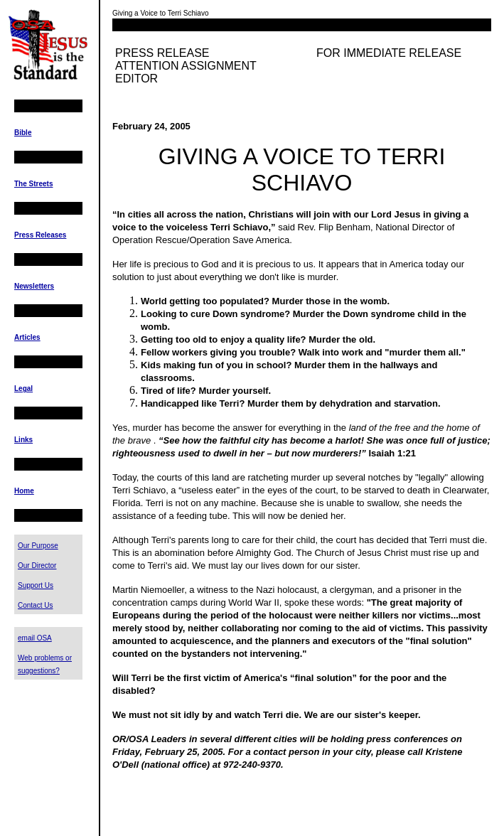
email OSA (35, 638)
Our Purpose (38, 546)
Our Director (37, 566)
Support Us (36, 585)
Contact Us (35, 605)
